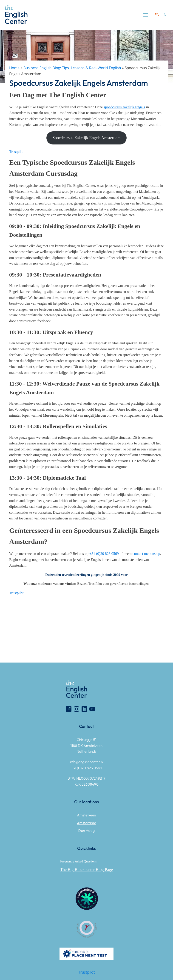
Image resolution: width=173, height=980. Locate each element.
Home (14, 68)
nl (166, 15)
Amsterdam (87, 823)
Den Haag (87, 830)
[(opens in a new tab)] (124, 107)
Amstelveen (86, 815)
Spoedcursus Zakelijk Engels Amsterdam (86, 138)
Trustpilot (16, 152)
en (157, 15)
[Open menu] (145, 15)
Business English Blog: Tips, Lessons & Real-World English (72, 68)
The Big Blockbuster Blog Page (86, 870)
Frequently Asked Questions (78, 861)
